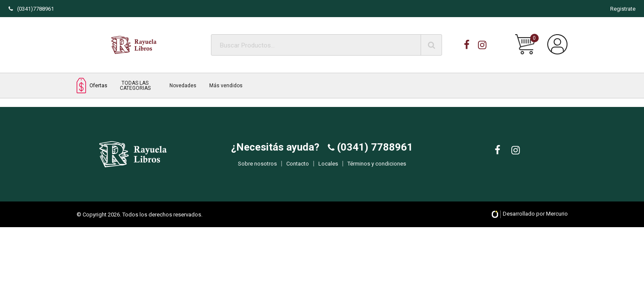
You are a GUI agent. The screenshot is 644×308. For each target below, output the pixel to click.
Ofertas (92, 85)
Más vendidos (226, 86)
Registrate (623, 9)
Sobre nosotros (257, 170)
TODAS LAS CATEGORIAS (135, 86)
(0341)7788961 (31, 9)
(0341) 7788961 (374, 153)
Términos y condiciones (377, 170)
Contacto (298, 170)
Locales (328, 170)
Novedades (183, 86)
